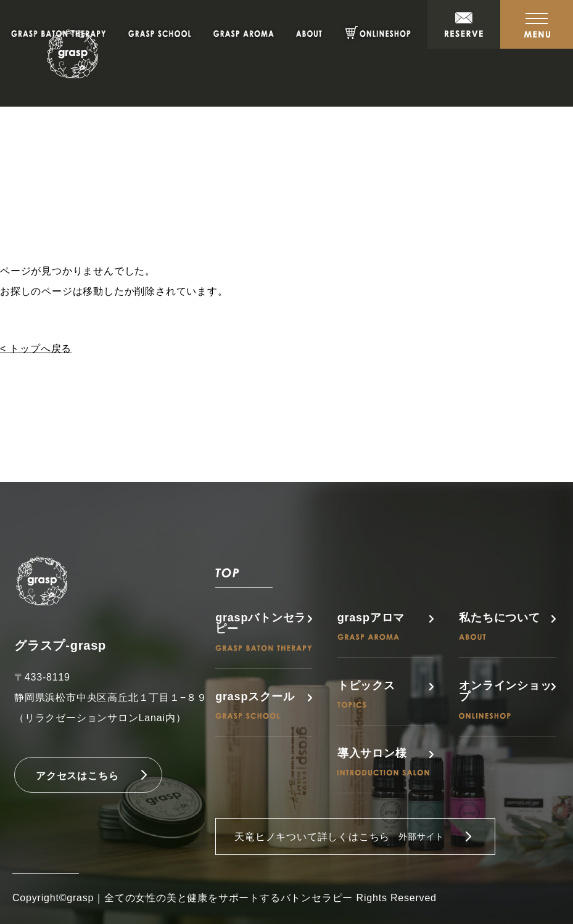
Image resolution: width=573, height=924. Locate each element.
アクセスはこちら (77, 776)
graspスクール (255, 705)
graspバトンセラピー (264, 632)
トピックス (366, 694)
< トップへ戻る (36, 349)
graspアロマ (371, 626)
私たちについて (500, 626)
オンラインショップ (505, 699)
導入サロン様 (383, 762)
